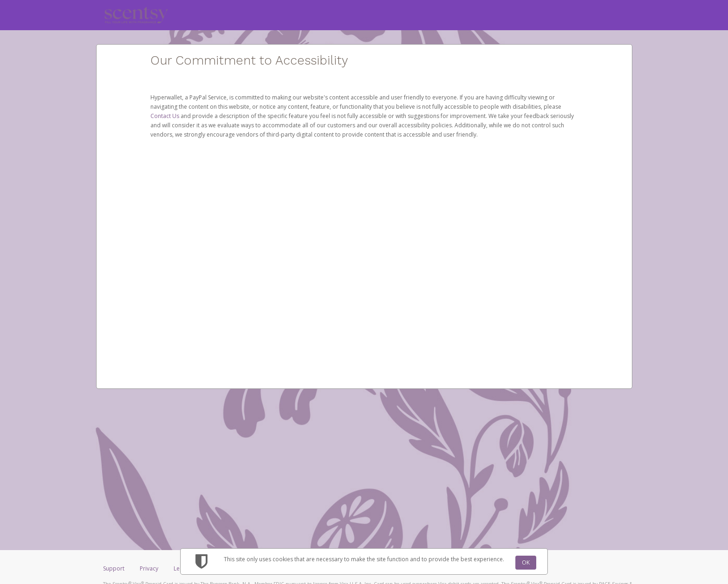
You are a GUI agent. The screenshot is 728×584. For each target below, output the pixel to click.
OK (526, 562)
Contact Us (166, 116)
